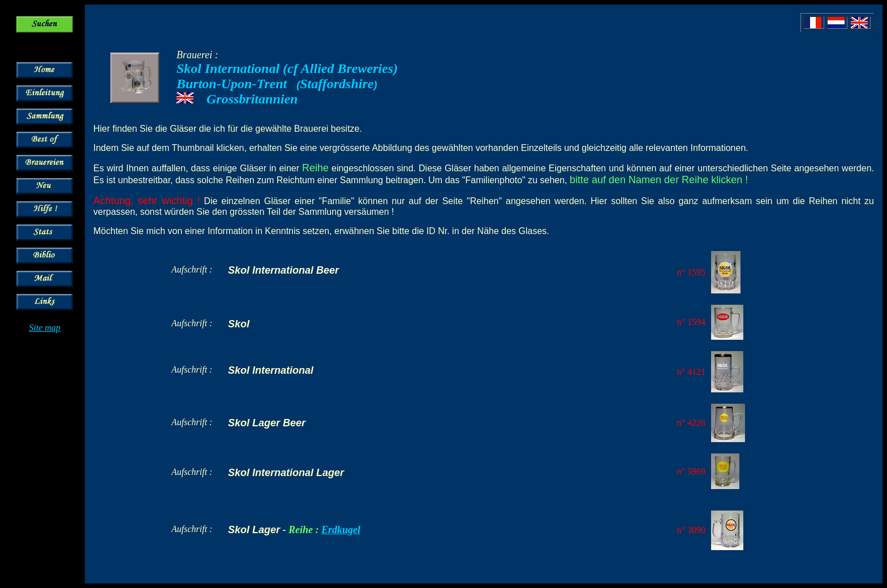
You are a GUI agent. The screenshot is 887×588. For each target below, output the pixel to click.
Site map (45, 328)
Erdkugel (341, 530)
